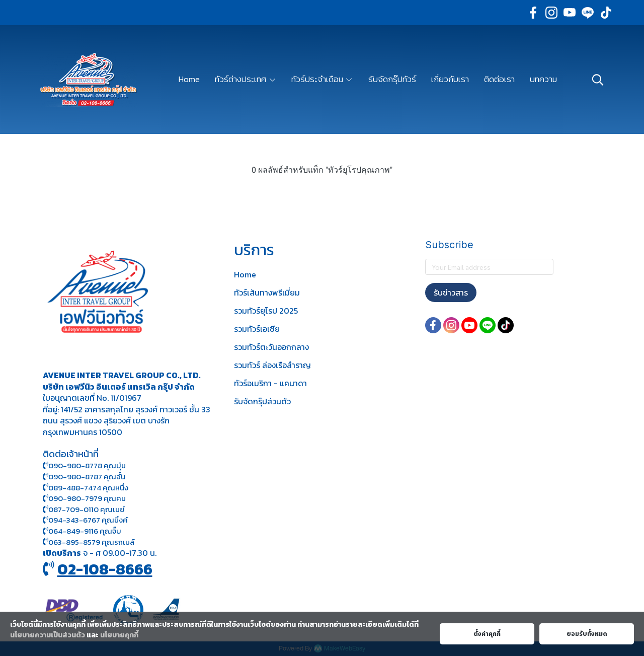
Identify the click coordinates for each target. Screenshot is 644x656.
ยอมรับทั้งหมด (587, 634)
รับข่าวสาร (451, 293)
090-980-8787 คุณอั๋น (87, 477)
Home (245, 274)
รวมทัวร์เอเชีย (257, 329)
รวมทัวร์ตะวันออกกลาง (271, 347)
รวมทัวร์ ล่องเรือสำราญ (272, 365)
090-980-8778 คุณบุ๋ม (84, 465)
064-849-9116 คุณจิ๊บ (82, 531)
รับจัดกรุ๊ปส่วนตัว (262, 401)
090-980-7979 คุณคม (87, 498)
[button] (598, 80)
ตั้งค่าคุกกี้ (487, 634)
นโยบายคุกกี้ (119, 635)
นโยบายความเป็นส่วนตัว (48, 635)
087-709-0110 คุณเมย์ (87, 509)
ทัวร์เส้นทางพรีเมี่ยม (267, 293)
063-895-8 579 (74, 542)
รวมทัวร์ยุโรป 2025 (266, 311)
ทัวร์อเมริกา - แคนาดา (270, 383)
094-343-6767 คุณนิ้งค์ (85, 520)
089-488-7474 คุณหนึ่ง (86, 488)
